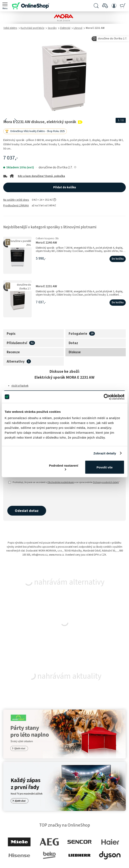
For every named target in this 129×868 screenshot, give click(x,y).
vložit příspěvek (20, 386)
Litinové (78, 28)
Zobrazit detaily (105, 453)
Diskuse (75, 352)
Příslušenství (17, 343)
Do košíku (118, 259)
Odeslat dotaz (27, 511)
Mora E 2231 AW (46, 286)
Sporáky (52, 28)
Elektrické (65, 28)
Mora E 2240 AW (46, 243)
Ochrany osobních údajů (106, 482)
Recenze (13, 352)
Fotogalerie (78, 334)
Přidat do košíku (65, 187)
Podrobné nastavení (63, 467)
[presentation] (38, 495)
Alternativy (16, 362)
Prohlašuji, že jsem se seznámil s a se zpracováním (64, 482)
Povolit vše (105, 467)
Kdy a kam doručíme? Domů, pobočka (41, 176)
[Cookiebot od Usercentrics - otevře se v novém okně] (107, 397)
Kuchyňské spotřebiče (32, 28)
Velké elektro (10, 28)
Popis (11, 334)
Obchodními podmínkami (61, 482)
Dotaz (73, 343)
